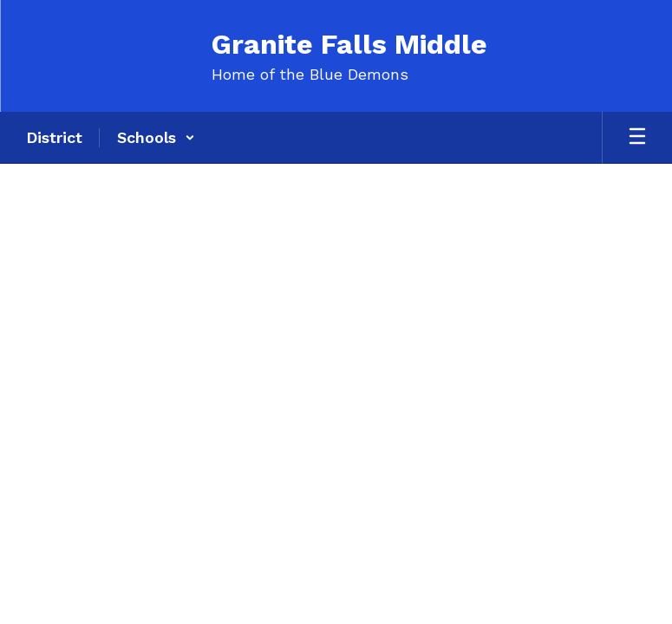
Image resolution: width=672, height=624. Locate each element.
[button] (156, 138)
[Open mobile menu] (637, 138)
